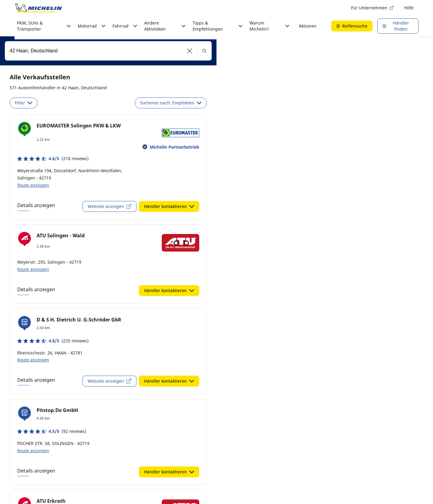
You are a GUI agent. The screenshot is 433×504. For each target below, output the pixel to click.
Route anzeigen (33, 185)
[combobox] (108, 51)
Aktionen (308, 26)
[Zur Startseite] (39, 8)
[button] (190, 51)
